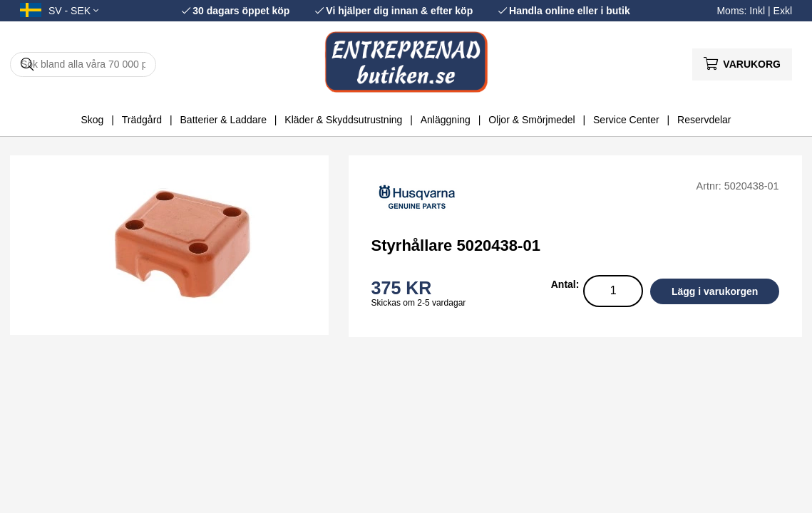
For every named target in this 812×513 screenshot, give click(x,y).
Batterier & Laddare (223, 120)
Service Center (626, 120)
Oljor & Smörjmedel (531, 120)
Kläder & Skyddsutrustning (343, 120)
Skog (92, 120)
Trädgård (142, 120)
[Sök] (83, 64)
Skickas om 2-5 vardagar (419, 303)
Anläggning (446, 120)
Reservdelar (704, 120)
